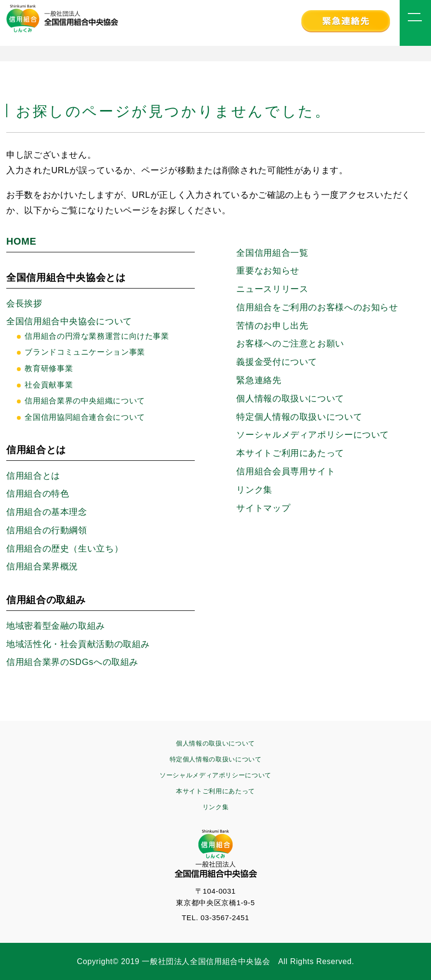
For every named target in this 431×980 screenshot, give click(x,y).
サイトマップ (263, 508)
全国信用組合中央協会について (69, 321)
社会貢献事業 (49, 385)
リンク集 (254, 490)
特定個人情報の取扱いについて (299, 417)
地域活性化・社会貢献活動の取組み (78, 644)
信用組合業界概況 (42, 566)
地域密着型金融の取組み (56, 626)
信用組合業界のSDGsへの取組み (72, 662)
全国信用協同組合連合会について (85, 417)
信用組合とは (33, 476)
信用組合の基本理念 (47, 512)
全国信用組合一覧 (272, 253)
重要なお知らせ (268, 271)
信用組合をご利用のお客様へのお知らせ (317, 307)
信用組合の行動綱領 (47, 530)
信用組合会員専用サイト (286, 471)
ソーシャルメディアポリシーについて (215, 775)
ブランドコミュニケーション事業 (85, 352)
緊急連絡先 (259, 380)
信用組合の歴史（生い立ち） (65, 549)
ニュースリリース (272, 289)
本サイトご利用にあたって (290, 453)
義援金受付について (277, 362)
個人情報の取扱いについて (290, 399)
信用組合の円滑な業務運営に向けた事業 (97, 336)
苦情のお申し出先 (272, 326)
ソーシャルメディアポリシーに (313, 435)
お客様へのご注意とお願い (290, 344)
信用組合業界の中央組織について (85, 401)
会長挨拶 (24, 304)
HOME (21, 241)
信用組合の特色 (38, 494)
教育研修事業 (49, 368)
